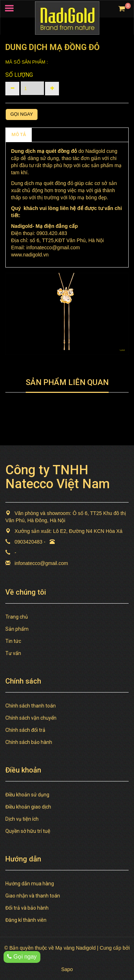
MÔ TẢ (19, 134)
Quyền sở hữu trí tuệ (28, 831)
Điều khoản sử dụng (27, 795)
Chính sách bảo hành (29, 742)
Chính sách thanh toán (31, 706)
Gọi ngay (22, 114)
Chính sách (49, 134)
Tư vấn (13, 653)
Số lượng (19, 75)
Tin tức (13, 641)
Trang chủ (17, 617)
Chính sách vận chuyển (31, 718)
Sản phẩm (17, 629)
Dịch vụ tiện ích (22, 819)
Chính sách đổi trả (25, 730)
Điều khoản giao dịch (28, 807)
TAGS (79, 134)
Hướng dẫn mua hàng (30, 884)
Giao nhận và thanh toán (33, 896)
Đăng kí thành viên (26, 920)
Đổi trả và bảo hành (27, 908)
